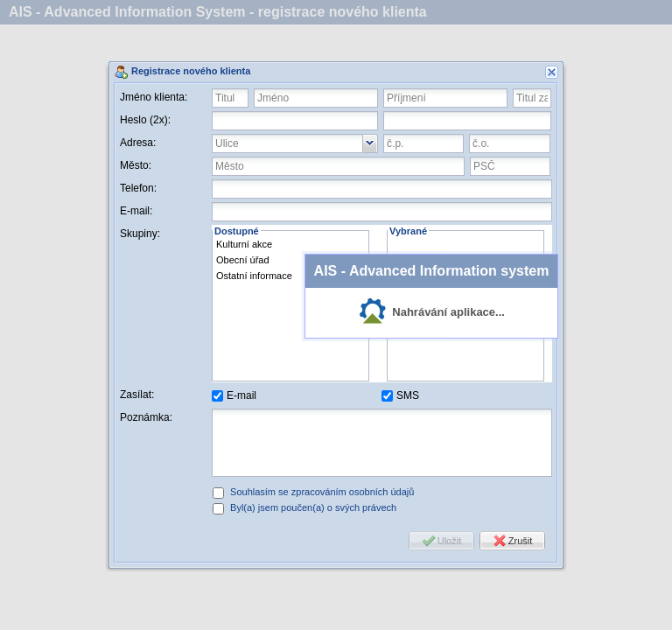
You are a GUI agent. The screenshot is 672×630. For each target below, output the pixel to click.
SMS (408, 395)
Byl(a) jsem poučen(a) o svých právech (313, 507)
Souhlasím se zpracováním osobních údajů (322, 492)
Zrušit (521, 541)
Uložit (450, 541)
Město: (136, 165)
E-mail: (136, 211)
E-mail (241, 395)
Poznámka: (146, 417)
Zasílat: (137, 395)
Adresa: (138, 143)
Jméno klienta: (154, 97)
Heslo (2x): (145, 120)
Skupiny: (140, 234)
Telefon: (138, 188)
